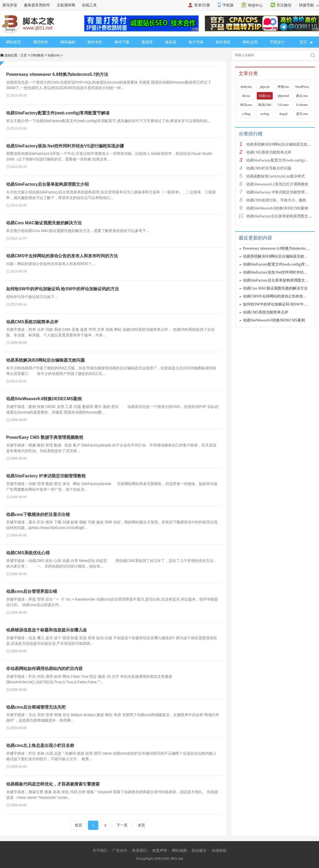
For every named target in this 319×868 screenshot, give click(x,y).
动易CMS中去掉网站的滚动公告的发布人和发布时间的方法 (62, 256)
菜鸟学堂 (10, 5)
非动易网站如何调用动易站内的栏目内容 (44, 669)
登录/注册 (202, 5)
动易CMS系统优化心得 (28, 553)
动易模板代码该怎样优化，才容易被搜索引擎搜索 (53, 784)
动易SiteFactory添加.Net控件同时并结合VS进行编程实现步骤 (65, 146)
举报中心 (255, 5)
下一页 (122, 825)
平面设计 (277, 42)
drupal (284, 114)
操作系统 (223, 42)
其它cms (302, 114)
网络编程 (68, 42)
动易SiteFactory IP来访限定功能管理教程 (46, 476)
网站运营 (250, 42)
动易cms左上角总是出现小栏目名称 (40, 745)
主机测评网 (66, 5)
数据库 (147, 42)
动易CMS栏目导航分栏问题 (269, 168)
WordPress (302, 87)
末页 (141, 825)
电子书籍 (196, 42)
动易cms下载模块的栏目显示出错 (38, 514)
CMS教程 (37, 55)
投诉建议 (199, 850)
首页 (78, 825)
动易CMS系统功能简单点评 (32, 322)
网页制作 (41, 42)
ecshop (265, 114)
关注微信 (284, 5)
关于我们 (100, 850)
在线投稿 (219, 850)
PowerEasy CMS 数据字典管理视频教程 (45, 437)
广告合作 (120, 850)
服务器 (171, 42)
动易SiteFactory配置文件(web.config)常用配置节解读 (58, 113)
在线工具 (89, 5)
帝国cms (283, 87)
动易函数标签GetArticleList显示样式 (276, 176)
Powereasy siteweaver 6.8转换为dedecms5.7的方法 (57, 74)
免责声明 (159, 850)
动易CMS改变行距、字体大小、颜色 (276, 200)
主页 (24, 55)
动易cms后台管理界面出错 (32, 591)
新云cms (302, 96)
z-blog (246, 114)
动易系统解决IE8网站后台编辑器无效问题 (45, 360)
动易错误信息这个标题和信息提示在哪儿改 (47, 630)
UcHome (302, 105)
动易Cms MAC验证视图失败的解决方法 (44, 223)
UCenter (284, 105)
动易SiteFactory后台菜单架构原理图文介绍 (47, 184)
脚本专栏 (95, 42)
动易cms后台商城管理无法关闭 (36, 707)
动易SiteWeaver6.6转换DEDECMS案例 (44, 399)
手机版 (228, 5)
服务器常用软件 (37, 5)
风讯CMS (265, 105)
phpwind (283, 96)
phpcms (265, 87)
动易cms (54, 55)
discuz (246, 96)
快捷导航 (309, 5)
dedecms (246, 87)
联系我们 (140, 850)
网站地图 (179, 850)
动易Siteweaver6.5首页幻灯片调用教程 (277, 184)
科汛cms (246, 105)
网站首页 (14, 42)
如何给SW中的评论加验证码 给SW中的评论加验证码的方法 (62, 289)
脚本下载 (122, 42)
